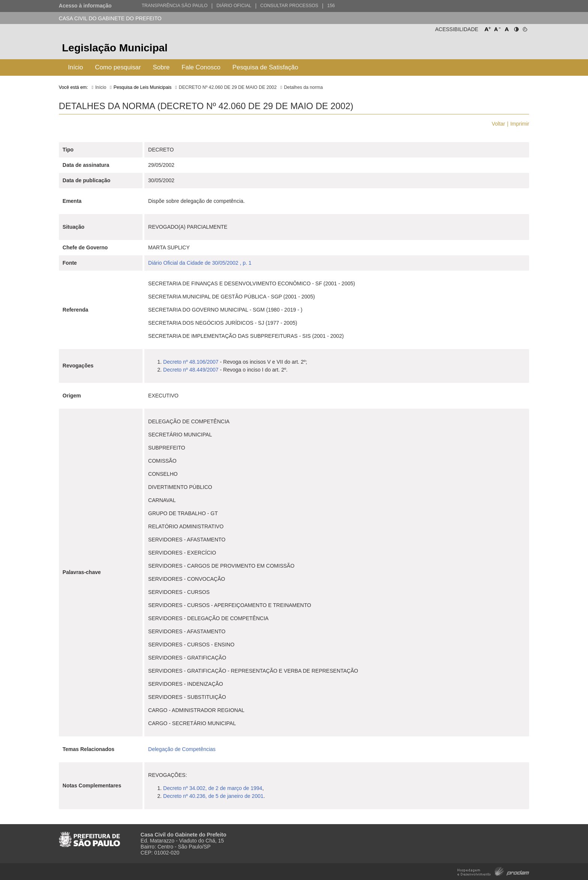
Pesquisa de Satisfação (265, 67)
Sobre (161, 67)
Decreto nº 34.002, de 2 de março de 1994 (213, 788)
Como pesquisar (118, 67)
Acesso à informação (85, 6)
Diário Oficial (234, 6)
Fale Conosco (201, 67)
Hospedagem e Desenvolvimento (493, 871)
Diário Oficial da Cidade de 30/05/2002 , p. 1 (200, 263)
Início (75, 67)
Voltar (498, 124)
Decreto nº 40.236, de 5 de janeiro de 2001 (213, 796)
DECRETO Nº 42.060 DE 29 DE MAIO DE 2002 (228, 87)
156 (331, 6)
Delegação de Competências (182, 749)
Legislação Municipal (115, 48)
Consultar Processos (289, 6)
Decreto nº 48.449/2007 (191, 370)
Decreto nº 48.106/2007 (191, 362)
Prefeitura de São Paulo (501, 49)
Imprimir (520, 124)
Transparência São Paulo (175, 6)
